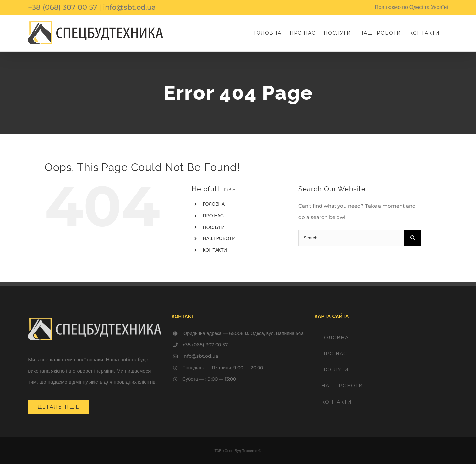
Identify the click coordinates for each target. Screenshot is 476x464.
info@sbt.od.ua (130, 7)
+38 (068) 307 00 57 (63, 7)
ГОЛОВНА (214, 204)
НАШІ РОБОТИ (219, 238)
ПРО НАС (213, 216)
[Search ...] (351, 238)
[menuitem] (268, 33)
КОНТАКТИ (215, 250)
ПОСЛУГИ (214, 227)
